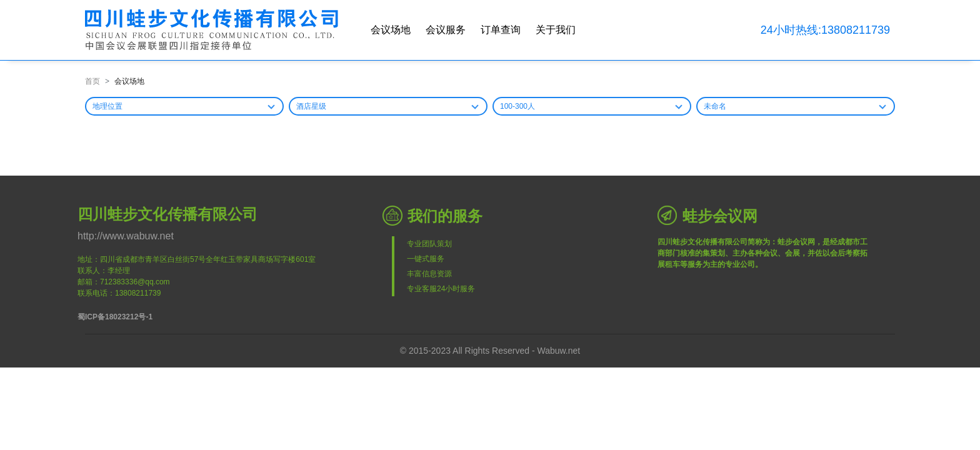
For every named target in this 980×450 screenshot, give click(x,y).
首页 (92, 81)
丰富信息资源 (429, 274)
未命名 (715, 106)
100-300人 (517, 106)
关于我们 (556, 30)
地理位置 (107, 106)
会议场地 (391, 30)
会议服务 (446, 30)
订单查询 (501, 30)
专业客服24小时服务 (441, 289)
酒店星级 (311, 106)
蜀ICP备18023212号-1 (115, 317)
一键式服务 (426, 259)
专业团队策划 (429, 244)
